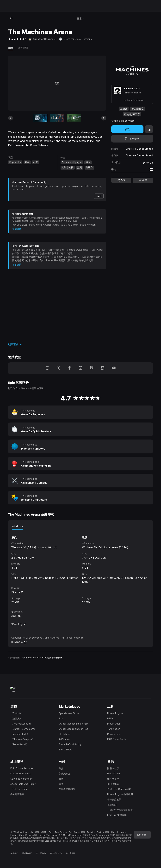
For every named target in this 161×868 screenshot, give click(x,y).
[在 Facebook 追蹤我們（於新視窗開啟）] (69, 368)
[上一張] (11, 118)
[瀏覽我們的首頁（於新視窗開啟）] (47, 368)
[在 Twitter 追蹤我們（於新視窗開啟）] (58, 368)
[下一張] (104, 118)
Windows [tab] (17, 526)
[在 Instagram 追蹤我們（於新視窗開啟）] (80, 368)
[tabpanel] (81, 567)
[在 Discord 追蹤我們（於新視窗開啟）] (103, 368)
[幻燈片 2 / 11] (57, 118)
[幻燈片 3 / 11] (74, 118)
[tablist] (81, 526)
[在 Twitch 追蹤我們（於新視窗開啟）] (92, 368)
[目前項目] (40, 118)
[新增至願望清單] (132, 139)
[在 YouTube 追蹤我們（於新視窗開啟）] (114, 368)
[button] (57, 344)
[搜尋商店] (12, 18)
